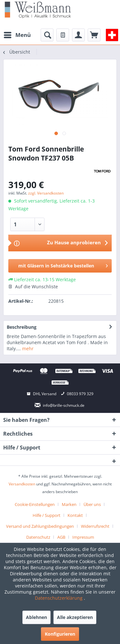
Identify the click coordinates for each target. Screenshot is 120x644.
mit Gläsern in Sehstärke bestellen (63, 265)
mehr (27, 348)
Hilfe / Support (47, 515)
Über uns (92, 504)
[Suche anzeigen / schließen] (47, 35)
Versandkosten (22, 484)
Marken (69, 504)
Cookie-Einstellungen (35, 504)
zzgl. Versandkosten (46, 193)
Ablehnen (36, 617)
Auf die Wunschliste (33, 287)
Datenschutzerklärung (59, 598)
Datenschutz (38, 537)
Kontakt (75, 515)
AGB (61, 537)
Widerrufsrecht (95, 526)
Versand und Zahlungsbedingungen (40, 526)
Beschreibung (22, 327)
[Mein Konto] (78, 35)
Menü (17, 34)
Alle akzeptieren (75, 617)
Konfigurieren (60, 634)
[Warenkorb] (94, 35)
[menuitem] (17, 35)
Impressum (83, 537)
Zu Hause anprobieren (74, 242)
